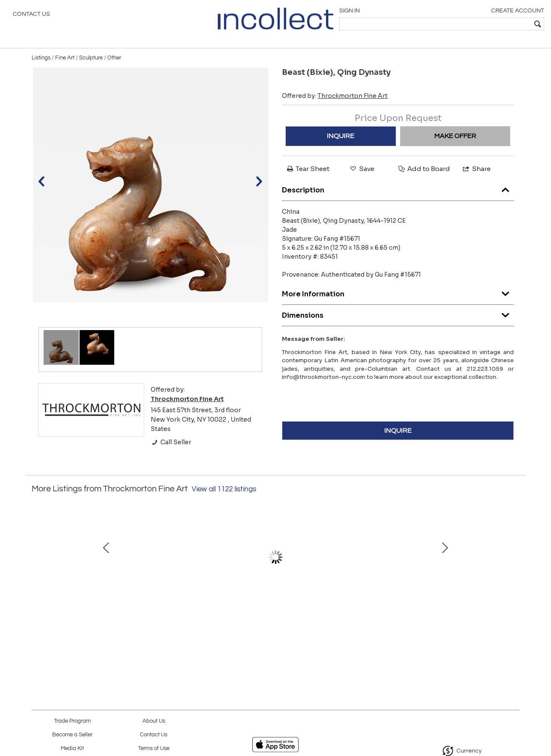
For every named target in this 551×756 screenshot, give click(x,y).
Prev (38, 573)
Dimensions (398, 320)
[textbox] (483, 24)
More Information (398, 299)
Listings (41, 65)
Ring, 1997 (363, 603)
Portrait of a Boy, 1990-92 (273, 603)
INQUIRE (341, 143)
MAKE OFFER (455, 143)
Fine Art (65, 65)
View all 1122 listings (224, 496)
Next (513, 573)
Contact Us (31, 15)
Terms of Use (154, 749)
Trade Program (72, 721)
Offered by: (335, 103)
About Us (154, 721)
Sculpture (91, 65)
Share (476, 176)
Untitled (94, 603)
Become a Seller (72, 735)
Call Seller (171, 449)
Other (114, 65)
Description (398, 195)
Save (361, 176)
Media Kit (72, 749)
